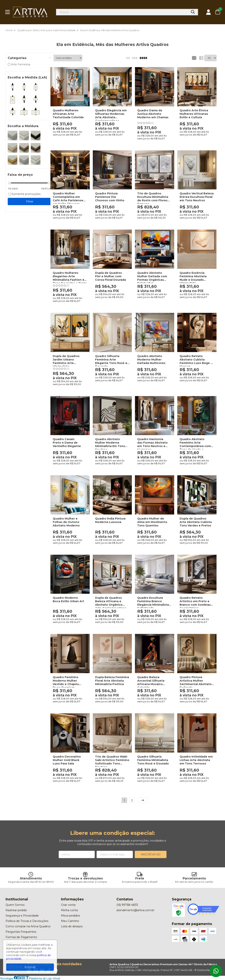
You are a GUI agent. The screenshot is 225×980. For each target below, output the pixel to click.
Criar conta (68, 905)
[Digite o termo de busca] (122, 12)
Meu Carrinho (70, 921)
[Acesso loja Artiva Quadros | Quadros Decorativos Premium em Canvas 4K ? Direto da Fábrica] (208, 12)
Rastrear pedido (16, 910)
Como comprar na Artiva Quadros (28, 926)
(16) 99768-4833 (127, 905)
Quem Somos (15, 905)
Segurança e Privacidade (22, 916)
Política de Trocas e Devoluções (27, 921)
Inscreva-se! (151, 854)
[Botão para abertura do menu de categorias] (8, 12)
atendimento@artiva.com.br (135, 910)
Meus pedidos (70, 916)
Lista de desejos (72, 926)
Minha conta (69, 910)
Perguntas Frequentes (21, 932)
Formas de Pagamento (21, 937)
